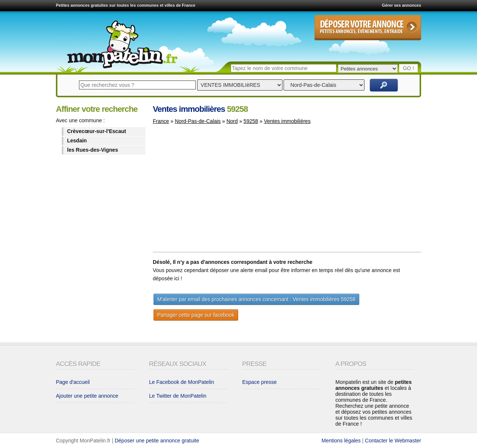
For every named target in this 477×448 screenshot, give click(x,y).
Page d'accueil (73, 382)
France (161, 121)
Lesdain (77, 141)
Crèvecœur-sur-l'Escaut (97, 131)
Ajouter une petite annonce (87, 396)
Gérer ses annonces (402, 5)
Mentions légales (341, 441)
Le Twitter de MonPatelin (178, 396)
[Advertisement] (215, 192)
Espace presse (260, 382)
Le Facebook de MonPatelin (181, 382)
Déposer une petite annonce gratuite (157, 441)
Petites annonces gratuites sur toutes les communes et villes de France (126, 5)
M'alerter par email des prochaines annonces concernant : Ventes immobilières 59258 (256, 299)
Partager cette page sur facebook (196, 315)
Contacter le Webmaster (393, 441)
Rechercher (384, 85)
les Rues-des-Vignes (93, 150)
